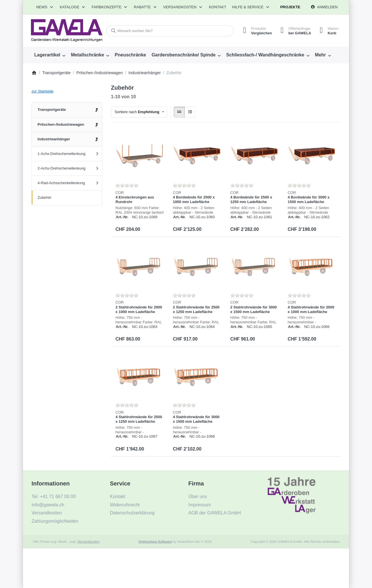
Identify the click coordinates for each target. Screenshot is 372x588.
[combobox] (170, 31)
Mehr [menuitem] (320, 55)
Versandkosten (88, 541)
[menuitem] (50, 55)
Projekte (290, 7)
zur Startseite (43, 91)
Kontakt (218, 7)
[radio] (179, 112)
